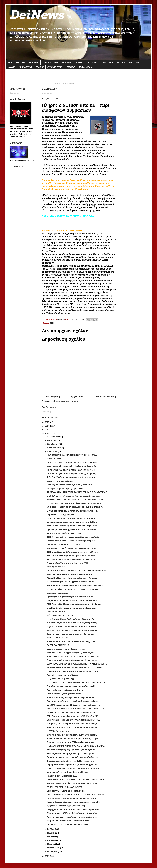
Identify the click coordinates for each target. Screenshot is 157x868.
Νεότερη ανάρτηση (51, 397)
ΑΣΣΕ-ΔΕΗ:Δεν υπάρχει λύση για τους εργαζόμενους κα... (73, 630)
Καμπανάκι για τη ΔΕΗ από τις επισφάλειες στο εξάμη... (72, 548)
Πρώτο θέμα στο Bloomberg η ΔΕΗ (63, 776)
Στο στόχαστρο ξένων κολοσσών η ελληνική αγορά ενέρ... (73, 671)
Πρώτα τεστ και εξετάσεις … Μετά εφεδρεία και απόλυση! (73, 701)
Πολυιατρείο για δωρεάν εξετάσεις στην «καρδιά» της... (72, 455)
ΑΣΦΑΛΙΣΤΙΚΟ (25, 67)
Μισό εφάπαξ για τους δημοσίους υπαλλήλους (68, 772)
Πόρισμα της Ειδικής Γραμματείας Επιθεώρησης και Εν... (73, 765)
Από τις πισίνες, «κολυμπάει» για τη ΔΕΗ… (66, 533)
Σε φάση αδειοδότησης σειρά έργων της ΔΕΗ (67, 563)
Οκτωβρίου (53, 444)
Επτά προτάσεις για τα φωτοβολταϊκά (64, 694)
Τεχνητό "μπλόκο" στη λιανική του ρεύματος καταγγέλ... (72, 627)
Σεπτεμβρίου (53, 448)
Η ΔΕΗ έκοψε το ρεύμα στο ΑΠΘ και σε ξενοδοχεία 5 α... (72, 641)
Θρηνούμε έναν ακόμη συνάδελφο (62, 675)
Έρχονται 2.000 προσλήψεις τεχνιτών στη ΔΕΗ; (68, 806)
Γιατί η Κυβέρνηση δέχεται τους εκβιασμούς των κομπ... (72, 798)
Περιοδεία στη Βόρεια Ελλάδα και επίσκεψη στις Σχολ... (72, 541)
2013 (47, 430)
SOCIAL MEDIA (86, 67)
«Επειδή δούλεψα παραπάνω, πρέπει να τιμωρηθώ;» (71, 556)
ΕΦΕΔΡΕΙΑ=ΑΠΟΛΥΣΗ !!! (58, 645)
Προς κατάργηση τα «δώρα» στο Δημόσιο (66, 690)
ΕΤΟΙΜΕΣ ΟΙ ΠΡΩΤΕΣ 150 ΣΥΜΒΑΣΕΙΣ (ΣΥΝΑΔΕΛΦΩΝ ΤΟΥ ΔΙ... (76, 500)
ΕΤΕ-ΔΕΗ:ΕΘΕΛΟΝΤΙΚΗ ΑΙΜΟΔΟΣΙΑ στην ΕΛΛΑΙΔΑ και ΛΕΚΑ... (76, 585)
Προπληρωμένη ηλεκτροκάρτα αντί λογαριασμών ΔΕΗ (71, 597)
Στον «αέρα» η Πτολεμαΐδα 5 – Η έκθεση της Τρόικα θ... (71, 466)
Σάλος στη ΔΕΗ (54, 459)
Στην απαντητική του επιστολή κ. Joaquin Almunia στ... (72, 660)
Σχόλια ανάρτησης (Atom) (66, 401)
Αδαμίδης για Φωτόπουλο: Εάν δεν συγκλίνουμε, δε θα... (73, 783)
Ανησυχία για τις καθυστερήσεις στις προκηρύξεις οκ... (72, 817)
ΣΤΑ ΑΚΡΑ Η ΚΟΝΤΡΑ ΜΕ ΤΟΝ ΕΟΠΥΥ (64, 544)
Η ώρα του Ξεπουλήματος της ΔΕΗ (63, 679)
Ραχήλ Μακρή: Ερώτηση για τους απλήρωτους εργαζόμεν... (74, 656)
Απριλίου (52, 840)
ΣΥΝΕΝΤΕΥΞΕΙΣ (55, 67)
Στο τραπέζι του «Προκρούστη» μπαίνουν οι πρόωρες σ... (73, 724)
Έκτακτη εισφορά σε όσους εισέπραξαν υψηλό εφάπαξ (72, 735)
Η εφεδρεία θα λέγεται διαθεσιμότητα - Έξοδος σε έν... (71, 619)
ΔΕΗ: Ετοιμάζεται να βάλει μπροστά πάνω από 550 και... (72, 552)
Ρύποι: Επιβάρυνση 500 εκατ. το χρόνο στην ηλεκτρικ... (72, 578)
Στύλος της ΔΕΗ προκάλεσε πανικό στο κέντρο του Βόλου (73, 768)
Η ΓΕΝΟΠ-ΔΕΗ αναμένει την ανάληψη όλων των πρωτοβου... (74, 503)
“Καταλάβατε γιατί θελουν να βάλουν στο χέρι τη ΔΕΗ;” (72, 474)
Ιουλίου (51, 829)
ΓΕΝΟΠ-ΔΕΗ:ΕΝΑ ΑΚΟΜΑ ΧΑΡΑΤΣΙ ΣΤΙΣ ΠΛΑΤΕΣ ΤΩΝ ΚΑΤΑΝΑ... (76, 795)
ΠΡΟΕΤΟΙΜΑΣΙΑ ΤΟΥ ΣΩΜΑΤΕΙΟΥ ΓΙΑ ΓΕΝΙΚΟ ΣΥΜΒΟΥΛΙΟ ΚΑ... (76, 780)
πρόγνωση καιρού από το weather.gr (64, 84)
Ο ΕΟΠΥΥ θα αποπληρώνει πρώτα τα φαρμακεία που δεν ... (74, 496)
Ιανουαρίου (53, 852)
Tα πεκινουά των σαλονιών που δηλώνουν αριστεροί (71, 470)
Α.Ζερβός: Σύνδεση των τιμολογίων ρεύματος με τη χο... (72, 477)
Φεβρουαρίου (54, 848)
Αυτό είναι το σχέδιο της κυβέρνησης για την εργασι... (71, 653)
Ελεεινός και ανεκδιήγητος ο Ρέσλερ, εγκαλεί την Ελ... (71, 754)
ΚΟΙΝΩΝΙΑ (93, 63)
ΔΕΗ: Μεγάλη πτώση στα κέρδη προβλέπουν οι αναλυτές (73, 537)
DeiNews (37, 15)
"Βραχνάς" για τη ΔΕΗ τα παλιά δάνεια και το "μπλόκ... (72, 518)
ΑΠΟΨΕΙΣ (80, 63)
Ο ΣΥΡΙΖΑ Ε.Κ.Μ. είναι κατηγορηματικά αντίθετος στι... (71, 608)
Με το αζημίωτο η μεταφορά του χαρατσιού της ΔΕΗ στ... (72, 522)
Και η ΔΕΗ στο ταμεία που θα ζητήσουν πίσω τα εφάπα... (73, 727)
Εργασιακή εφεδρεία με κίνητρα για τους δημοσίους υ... (72, 634)
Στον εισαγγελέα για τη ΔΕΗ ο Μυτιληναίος (66, 791)
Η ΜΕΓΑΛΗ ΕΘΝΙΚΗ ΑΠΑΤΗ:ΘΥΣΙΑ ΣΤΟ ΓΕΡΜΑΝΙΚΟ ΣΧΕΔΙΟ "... (76, 746)
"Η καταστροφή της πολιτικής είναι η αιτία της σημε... (71, 582)
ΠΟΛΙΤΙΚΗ (34, 63)
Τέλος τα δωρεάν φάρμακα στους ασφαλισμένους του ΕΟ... (73, 802)
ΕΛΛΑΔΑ (121, 63)
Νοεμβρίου (52, 440)
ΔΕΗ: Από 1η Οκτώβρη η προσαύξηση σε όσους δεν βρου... (74, 604)
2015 (47, 422)
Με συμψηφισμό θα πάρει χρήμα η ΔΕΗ (65, 489)
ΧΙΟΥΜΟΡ (70, 67)
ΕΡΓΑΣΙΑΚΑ (134, 63)
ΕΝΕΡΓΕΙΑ (67, 63)
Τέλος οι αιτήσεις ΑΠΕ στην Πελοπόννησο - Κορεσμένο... (73, 813)
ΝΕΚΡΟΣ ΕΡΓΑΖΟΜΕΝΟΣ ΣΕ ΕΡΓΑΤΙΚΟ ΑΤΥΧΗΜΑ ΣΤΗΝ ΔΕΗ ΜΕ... (77, 709)
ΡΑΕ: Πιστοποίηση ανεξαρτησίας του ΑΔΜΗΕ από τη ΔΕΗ (73, 716)
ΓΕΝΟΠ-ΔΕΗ (107, 63)
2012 (47, 433)
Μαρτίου (51, 844)
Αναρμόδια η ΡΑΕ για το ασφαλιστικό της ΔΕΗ (68, 821)
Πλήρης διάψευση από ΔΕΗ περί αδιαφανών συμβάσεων (73, 810)
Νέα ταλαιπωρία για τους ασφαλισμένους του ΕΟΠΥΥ (71, 559)
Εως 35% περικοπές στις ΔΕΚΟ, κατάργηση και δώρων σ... (73, 705)
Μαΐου (50, 837)
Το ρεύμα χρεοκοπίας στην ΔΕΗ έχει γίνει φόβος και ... (71, 742)
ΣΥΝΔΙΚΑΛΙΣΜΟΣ (50, 63)
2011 (47, 856)
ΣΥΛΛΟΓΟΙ (21, 63)
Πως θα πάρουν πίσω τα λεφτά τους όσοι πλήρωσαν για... (73, 600)
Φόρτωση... (47, 93)
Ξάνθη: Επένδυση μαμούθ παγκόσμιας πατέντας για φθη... (73, 739)
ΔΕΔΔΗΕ (40, 67)
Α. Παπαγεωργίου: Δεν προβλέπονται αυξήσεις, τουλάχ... (73, 623)
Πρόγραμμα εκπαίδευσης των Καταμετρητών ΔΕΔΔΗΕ (71, 530)
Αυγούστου (53, 452)
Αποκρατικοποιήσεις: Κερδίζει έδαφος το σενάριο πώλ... (73, 750)
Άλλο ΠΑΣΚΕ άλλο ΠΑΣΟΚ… (60, 638)
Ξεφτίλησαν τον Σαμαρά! (58, 593)
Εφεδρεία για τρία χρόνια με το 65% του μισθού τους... (71, 697)
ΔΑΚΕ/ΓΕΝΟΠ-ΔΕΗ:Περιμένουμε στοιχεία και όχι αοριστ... (73, 462)
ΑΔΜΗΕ (12, 67)
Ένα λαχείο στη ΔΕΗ (56, 567)
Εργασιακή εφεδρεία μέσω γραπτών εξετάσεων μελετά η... (73, 720)
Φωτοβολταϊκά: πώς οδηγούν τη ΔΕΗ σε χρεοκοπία (70, 761)
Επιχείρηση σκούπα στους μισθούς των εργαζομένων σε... (73, 757)
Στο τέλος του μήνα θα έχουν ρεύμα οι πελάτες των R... (72, 686)
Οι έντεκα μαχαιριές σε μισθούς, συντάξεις (66, 649)
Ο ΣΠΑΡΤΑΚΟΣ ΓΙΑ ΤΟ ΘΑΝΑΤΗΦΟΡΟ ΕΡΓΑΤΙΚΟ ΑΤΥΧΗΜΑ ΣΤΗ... (77, 683)
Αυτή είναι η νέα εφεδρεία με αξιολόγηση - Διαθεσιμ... (71, 574)
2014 (47, 426)
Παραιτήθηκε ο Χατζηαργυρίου (61, 515)
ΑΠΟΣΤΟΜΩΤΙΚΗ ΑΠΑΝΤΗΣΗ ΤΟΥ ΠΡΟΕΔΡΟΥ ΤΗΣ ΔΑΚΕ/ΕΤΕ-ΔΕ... (78, 492)
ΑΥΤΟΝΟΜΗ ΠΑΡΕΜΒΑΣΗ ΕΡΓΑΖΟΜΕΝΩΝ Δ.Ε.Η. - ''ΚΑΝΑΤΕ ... (76, 668)
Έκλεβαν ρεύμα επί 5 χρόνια (60, 615)
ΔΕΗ (10, 63)
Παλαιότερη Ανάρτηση (106, 397)
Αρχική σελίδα (78, 397)
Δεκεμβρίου (53, 437)
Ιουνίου (51, 833)
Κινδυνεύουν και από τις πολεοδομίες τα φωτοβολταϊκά (72, 526)
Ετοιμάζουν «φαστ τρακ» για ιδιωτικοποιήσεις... (68, 824)
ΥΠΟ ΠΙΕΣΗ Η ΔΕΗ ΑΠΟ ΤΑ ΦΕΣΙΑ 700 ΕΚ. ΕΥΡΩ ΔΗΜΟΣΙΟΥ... (75, 507)
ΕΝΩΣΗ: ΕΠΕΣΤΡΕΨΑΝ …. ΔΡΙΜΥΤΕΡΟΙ (65, 787)
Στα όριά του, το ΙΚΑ (56, 612)
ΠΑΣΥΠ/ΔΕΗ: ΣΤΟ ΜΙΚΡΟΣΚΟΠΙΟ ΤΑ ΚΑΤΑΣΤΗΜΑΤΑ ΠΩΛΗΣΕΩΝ (76, 571)
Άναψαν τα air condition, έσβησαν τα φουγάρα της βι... (72, 712)
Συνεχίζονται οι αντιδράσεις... (60, 481)
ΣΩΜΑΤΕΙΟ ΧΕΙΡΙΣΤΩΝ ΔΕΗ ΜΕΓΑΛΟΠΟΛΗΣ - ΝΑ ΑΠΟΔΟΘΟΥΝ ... (77, 664)
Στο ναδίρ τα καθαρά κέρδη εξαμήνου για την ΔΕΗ (69, 485)
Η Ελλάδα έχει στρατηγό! (58, 731)
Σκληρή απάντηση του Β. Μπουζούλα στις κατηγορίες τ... (73, 511)
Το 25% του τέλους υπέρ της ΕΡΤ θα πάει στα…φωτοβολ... (73, 589)
